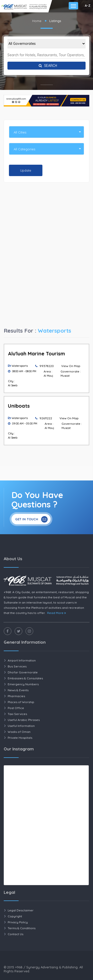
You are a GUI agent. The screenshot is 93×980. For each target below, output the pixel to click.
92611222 (46, 418)
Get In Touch (31, 519)
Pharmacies (16, 696)
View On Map (71, 366)
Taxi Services (17, 714)
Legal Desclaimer (21, 910)
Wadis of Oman (19, 732)
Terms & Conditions (22, 928)
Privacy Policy (18, 922)
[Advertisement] (47, 223)
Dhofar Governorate (23, 672)
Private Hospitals (20, 738)
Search (47, 66)
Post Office (16, 708)
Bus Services (17, 666)
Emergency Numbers (23, 684)
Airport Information (22, 660)
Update (26, 170)
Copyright (15, 916)
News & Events (18, 690)
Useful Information (21, 726)
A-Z (88, 5)
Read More (57, 613)
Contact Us (15, 934)
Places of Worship (21, 702)
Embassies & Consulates (25, 678)
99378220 (47, 366)
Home (37, 21)
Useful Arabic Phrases (24, 720)
